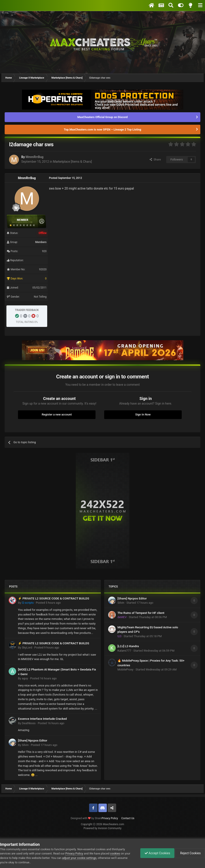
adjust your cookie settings (79, 858)
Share (155, 159)
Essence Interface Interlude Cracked (42, 719)
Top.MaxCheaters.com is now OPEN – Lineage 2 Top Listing (102, 130)
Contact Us (128, 818)
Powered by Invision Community (102, 828)
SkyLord (27, 648)
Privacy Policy (110, 818)
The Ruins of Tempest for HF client (141, 613)
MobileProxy (125, 669)
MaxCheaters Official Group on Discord (102, 117)
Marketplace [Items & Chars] (72, 162)
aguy (25, 678)
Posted (48, 603)
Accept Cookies (156, 853)
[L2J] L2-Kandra (128, 646)
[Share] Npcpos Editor (33, 740)
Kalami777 (124, 651)
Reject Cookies (190, 853)
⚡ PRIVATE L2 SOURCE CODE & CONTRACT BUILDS (54, 598)
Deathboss (29, 723)
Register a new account (57, 414)
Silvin (25, 745)
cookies (115, 853)
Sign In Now (143, 414)
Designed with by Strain (86, 818)
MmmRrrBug (34, 157)
